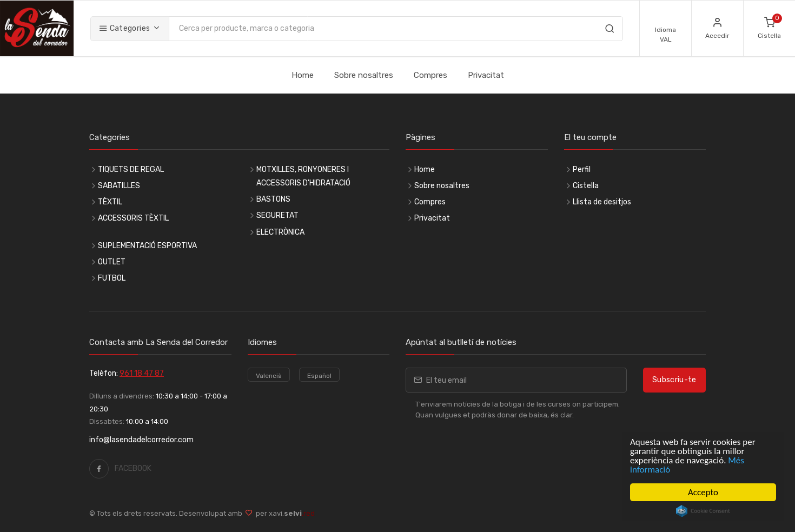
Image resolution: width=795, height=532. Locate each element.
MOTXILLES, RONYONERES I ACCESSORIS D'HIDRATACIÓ (303, 176)
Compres (430, 75)
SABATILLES (119, 186)
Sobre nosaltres (364, 75)
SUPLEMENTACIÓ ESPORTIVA (147, 246)
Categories (124, 28)
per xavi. (284, 513)
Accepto (703, 492)
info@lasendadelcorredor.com (141, 440)
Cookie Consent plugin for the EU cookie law (703, 511)
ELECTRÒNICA (280, 232)
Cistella (586, 186)
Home (303, 75)
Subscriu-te (674, 380)
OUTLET (112, 262)
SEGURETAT (277, 215)
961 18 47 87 (142, 373)
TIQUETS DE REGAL (131, 169)
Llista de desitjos (602, 202)
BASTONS (273, 199)
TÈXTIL (110, 202)
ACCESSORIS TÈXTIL (133, 218)
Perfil (582, 169)
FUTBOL (112, 278)
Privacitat (486, 75)
